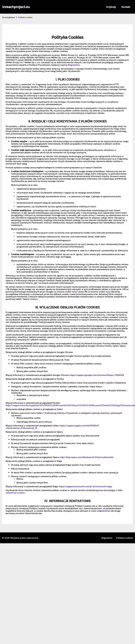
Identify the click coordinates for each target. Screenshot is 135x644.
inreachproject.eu (16, 7)
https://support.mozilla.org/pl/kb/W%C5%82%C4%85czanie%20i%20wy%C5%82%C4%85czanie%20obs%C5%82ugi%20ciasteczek (70, 405)
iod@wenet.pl (103, 511)
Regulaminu (74, 65)
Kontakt (126, 7)
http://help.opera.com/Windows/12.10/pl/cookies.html (87, 457)
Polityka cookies (125, 538)
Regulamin (107, 538)
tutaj (74, 292)
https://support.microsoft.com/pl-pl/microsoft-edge (85, 486)
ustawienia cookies (15, 493)
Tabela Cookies (30, 299)
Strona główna (8, 17)
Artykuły (111, 7)
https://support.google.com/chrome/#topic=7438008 (97, 375)
